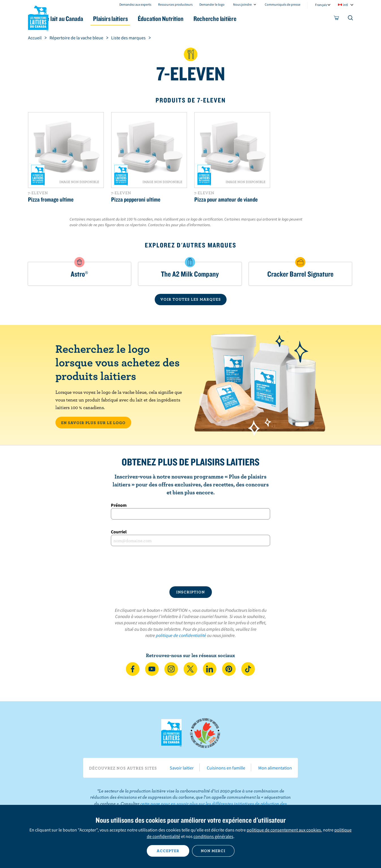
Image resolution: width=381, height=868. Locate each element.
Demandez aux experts (135, 4)
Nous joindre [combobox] (242, 4)
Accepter (168, 851)
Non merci (213, 851)
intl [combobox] (346, 5)
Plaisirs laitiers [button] (135, 19)
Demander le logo (212, 4)
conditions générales (213, 836)
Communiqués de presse (283, 4)
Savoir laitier (182, 768)
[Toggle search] (351, 19)
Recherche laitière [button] (249, 19)
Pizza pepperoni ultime (136, 199)
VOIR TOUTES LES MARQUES (191, 299)
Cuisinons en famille (226, 768)
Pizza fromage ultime (51, 199)
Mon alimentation (275, 768)
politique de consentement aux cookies (284, 830)
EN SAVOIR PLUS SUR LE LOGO (93, 423)
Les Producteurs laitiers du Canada (38, 17)
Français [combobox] (321, 5)
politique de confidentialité (181, 635)
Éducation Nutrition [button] (190, 19)
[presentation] (191, 566)
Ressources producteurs (175, 4)
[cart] (337, 19)
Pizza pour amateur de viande (226, 199)
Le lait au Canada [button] (83, 19)
